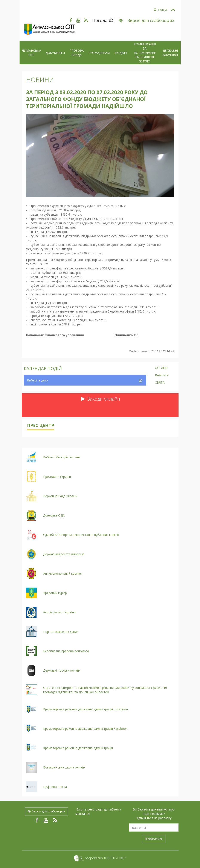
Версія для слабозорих (46, 811)
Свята (160, 383)
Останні (162, 368)
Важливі (162, 375)
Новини (40, 80)
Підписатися (154, 839)
